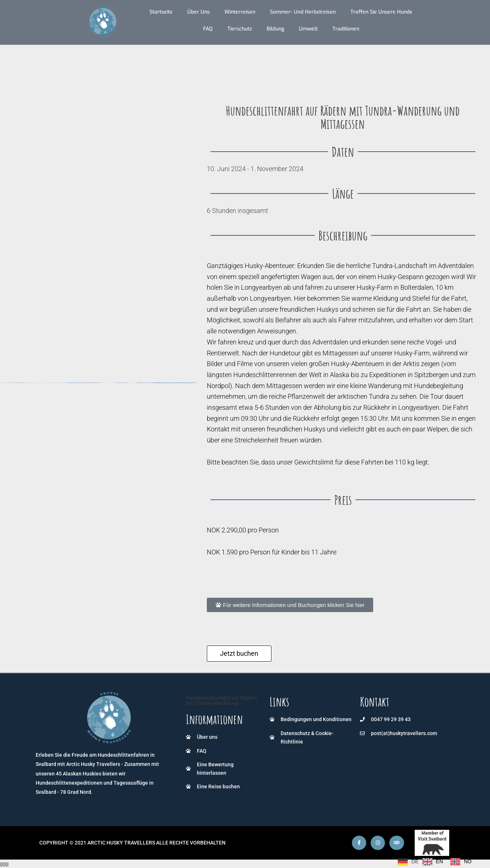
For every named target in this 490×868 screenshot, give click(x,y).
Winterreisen (240, 12)
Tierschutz (240, 29)
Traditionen (346, 29)
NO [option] (468, 861)
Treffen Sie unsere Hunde (381, 12)
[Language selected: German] (437, 862)
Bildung (275, 29)
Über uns (199, 12)
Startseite (161, 12)
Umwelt (308, 29)
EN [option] (439, 861)
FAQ (208, 29)
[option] (433, 862)
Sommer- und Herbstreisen (303, 12)
